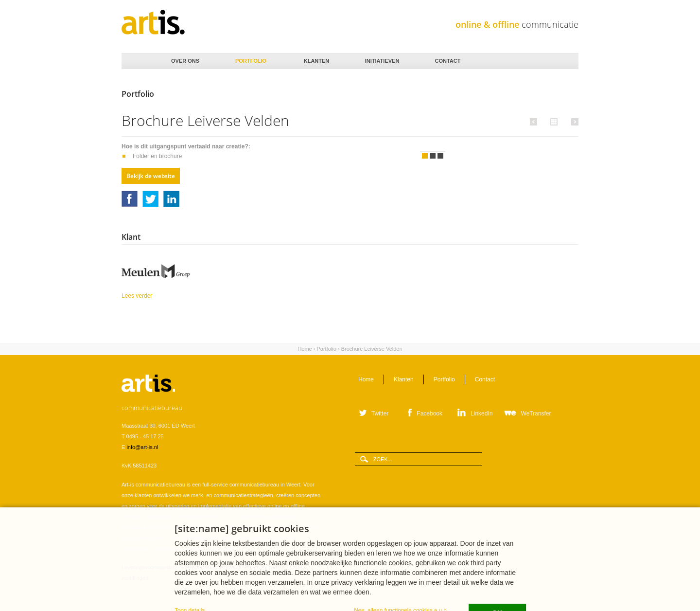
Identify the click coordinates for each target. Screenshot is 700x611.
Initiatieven (381, 58)
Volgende (573, 122)
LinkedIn (171, 199)
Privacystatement (265, 567)
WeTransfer (536, 413)
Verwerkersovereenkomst (210, 567)
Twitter (150, 199)
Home (137, 61)
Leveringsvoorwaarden (149, 567)
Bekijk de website (151, 176)
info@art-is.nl (142, 447)
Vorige (535, 122)
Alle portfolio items (553, 121)
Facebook (130, 199)
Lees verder (162, 295)
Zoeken (568, 62)
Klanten (316, 58)
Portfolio (250, 58)
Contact (447, 58)
